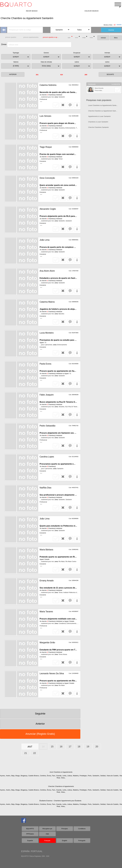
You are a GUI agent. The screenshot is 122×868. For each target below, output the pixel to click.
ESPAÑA (25, 851)
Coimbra (43, 776)
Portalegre (83, 776)
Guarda (59, 776)
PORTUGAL (37, 851)
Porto (90, 776)
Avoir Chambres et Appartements (61, 772)
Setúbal (103, 776)
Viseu (63, 778)
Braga (18, 776)
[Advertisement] (104, 147)
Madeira (76, 776)
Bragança (24, 776)
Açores (2, 776)
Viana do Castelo (113, 776)
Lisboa (70, 776)
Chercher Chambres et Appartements (61, 786)
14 (43, 747)
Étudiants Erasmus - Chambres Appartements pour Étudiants (60, 801)
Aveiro (8, 776)
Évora (49, 776)
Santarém (96, 776)
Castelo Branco (34, 776)
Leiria (64, 776)
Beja (13, 776)
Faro (54, 776)
